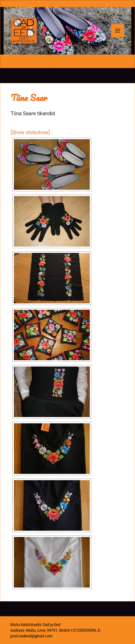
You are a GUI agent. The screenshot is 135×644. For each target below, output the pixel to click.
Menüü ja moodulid (118, 37)
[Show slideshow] (30, 132)
